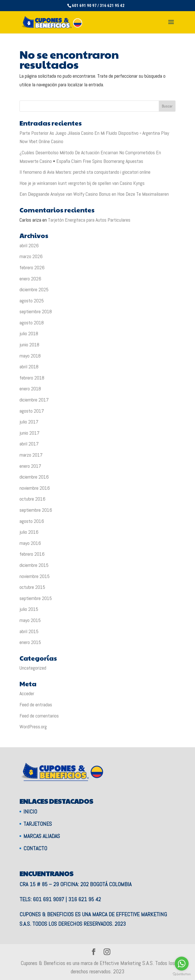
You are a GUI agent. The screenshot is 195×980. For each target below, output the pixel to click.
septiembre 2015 (36, 598)
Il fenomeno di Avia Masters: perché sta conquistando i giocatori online (85, 172)
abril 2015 (29, 631)
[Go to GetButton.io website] (182, 974)
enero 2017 (30, 466)
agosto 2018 (32, 323)
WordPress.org (33, 727)
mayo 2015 (30, 620)
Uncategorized (33, 668)
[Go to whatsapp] (182, 964)
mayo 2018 (30, 356)
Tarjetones (38, 824)
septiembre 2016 (36, 510)
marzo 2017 (31, 455)
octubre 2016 (32, 499)
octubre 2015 (32, 587)
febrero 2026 (32, 267)
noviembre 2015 (35, 576)
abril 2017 (29, 444)
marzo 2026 (31, 256)
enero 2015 (30, 642)
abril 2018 (29, 367)
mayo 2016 (30, 543)
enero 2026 (30, 279)
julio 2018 (29, 333)
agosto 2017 (32, 411)
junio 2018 (29, 345)
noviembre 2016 (35, 488)
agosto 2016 (32, 521)
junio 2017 (30, 433)
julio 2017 (29, 422)
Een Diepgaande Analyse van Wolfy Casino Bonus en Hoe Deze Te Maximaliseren (94, 194)
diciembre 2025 (34, 289)
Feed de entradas (36, 705)
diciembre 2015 (34, 565)
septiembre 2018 (36, 311)
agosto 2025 (32, 301)
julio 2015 (29, 609)
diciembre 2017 (34, 400)
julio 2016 (29, 532)
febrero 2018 (32, 378)
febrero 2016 (32, 554)
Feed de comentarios (39, 716)
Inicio (30, 812)
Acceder (27, 693)
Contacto (35, 848)
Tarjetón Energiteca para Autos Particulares (89, 220)
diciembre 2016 (34, 477)
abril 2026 (29, 245)
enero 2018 (30, 389)
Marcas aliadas (42, 836)
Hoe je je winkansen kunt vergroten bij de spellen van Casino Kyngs (82, 183)
